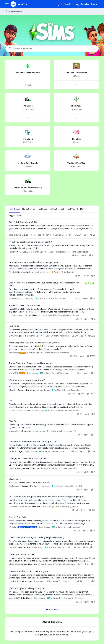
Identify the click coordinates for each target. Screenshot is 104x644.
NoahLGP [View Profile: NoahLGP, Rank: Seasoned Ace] (13, 252)
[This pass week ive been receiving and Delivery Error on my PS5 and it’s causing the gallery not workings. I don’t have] (52, 593)
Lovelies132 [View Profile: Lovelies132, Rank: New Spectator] (14, 581)
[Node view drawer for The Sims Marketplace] (76, 85)
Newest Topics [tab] (29, 209)
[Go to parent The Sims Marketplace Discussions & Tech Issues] (66, 252)
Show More (52, 610)
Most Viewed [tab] (72, 209)
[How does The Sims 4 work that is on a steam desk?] (52, 483)
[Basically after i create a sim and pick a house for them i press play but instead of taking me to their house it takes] (52, 406)
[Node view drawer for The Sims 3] (76, 118)
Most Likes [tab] (42, 209)
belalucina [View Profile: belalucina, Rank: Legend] (13, 451)
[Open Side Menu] (7, 4)
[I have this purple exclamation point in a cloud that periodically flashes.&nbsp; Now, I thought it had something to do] (52, 502)
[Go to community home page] (19, 4)
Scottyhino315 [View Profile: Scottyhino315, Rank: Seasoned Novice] (15, 486)
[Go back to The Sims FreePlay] (76, 163)
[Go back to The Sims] (76, 139)
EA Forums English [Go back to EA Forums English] (14, 11)
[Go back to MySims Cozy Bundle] (28, 163)
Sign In (94, 4)
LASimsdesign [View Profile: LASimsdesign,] (15, 298)
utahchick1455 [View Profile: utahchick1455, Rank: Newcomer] (15, 431)
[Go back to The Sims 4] (28, 106)
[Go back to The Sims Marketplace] (76, 73)
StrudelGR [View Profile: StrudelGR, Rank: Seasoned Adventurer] (13, 272)
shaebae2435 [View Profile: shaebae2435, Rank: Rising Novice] (15, 598)
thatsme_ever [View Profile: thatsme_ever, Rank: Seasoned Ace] (15, 468)
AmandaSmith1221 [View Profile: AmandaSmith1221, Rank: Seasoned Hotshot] (17, 507)
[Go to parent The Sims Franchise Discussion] (62, 468)
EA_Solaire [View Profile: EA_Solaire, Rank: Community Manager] (13, 527)
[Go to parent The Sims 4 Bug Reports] (62, 272)
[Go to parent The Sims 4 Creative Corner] (51, 452)
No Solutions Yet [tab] (57, 209)
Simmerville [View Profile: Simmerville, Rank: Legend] (14, 336)
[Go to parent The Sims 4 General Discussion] (56, 235)
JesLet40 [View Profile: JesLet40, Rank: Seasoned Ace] (13, 547)
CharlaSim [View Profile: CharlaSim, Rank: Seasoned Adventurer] (13, 390)
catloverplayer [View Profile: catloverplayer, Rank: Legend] (15, 235)
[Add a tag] (20, 216)
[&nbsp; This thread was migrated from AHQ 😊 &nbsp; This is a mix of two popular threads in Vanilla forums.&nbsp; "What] (52, 348)
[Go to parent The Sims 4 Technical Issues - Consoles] (64, 598)
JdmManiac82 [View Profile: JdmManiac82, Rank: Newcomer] (15, 411)
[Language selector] (65, 4)
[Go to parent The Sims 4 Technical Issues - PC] (50, 298)
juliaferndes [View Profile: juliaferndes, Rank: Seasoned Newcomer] (14, 564)
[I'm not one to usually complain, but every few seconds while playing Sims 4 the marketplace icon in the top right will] (52, 576)
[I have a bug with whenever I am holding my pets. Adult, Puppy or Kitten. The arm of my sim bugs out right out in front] (52, 426)
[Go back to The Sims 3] (76, 106)
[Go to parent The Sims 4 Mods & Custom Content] (61, 411)
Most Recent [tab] (14, 209)
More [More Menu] (83, 209)
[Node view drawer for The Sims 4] (28, 118)
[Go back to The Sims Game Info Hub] (28, 73)
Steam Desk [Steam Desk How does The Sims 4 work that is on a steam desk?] (15, 479)
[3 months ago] (35, 235)
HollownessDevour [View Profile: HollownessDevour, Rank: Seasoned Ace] (17, 315)
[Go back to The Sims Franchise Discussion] (28, 187)
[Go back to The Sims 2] (28, 139)
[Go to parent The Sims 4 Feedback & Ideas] (65, 315)
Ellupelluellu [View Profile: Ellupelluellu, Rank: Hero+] (14, 353)
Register (85, 4)
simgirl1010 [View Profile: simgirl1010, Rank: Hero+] (14, 373)
